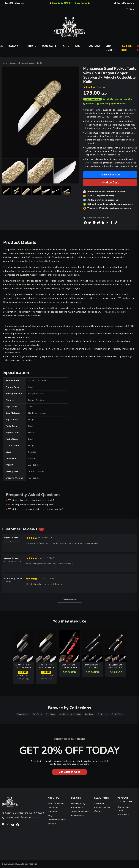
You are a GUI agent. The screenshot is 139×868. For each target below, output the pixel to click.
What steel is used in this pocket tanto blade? (31, 500)
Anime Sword (124, 815)
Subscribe (52, 812)
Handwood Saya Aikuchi (114, 312)
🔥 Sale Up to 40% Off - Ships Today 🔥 (70, 3)
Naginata (94, 46)
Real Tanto (89, 714)
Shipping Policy (78, 804)
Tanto (65, 46)
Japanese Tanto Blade (40, 261)
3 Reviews (101, 87)
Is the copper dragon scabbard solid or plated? (31, 505)
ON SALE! (23, 672)
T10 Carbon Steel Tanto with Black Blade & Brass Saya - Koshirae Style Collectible (116, 666)
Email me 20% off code (98, 218)
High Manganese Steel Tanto (70, 714)
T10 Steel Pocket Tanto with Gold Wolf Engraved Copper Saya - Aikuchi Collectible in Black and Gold (23, 666)
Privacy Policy (78, 816)
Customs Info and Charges (102, 809)
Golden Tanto (117, 714)
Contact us (53, 808)
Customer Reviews (57, 820)
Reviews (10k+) (126, 48)
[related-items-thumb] (23, 646)
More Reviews (70, 600)
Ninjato (32, 46)
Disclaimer (99, 804)
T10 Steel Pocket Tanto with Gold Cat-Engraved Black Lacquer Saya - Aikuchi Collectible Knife (46, 666)
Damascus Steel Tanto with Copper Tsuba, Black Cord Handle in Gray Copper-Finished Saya (93, 666)
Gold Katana (103, 714)
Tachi (79, 46)
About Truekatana (56, 804)
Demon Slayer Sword (124, 809)
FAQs (50, 816)
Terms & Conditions (80, 812)
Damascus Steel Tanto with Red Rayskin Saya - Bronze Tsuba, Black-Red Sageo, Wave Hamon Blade (69, 666)
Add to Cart (110, 182)
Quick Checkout (110, 175)
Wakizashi (49, 46)
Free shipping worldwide (111, 104)
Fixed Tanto (37, 714)
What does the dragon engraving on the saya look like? (36, 509)
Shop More (110, 48)
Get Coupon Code (70, 772)
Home (5, 63)
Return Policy (77, 808)
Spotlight (52, 824)
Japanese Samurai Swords (22, 63)
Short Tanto (50, 714)
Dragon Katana (23, 714)
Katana (15, 46)
